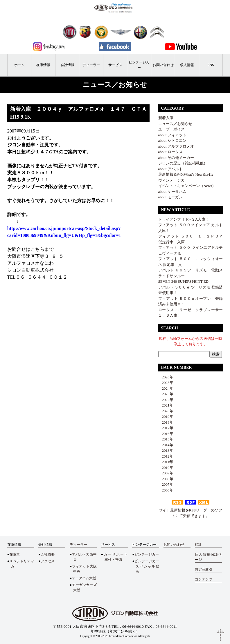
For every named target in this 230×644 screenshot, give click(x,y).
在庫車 (15, 554)
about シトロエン (172, 140)
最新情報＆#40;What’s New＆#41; (186, 174)
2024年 (166, 388)
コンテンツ (204, 579)
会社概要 (48, 554)
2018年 (166, 422)
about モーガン (170, 197)
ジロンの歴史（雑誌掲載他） (183, 163)
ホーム (19, 65)
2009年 (166, 473)
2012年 (166, 456)
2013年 (166, 450)
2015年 (166, 439)
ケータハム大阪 (84, 578)
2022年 (166, 400)
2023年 (166, 394)
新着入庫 (166, 118)
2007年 (166, 484)
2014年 (166, 445)
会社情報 (67, 65)
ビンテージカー (139, 65)
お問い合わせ (163, 65)
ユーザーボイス (171, 129)
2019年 (166, 417)
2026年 (166, 377)
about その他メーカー (176, 158)
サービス (115, 65)
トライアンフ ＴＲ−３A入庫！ (184, 219)
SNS (211, 65)
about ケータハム (172, 192)
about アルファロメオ (176, 146)
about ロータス (170, 152)
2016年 (166, 434)
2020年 (166, 411)
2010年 (166, 468)
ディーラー (91, 65)
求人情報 (187, 65)
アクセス (48, 561)
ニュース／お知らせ (175, 124)
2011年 (166, 462)
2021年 (166, 405)
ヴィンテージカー (173, 180)
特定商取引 (204, 569)
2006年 (166, 490)
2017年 (166, 428)
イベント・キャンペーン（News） (187, 186)
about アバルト (170, 169)
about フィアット (172, 135)
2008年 (166, 479)
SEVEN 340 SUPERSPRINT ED (183, 281)
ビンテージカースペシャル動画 (147, 566)
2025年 (166, 383)
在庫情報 (43, 65)
